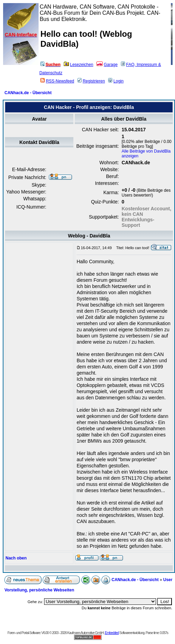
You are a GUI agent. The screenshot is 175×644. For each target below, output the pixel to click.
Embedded (112, 633)
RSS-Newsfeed (57, 81)
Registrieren (91, 81)
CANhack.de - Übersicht (28, 93)
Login (116, 81)
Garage (107, 65)
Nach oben (16, 558)
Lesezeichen (78, 65)
